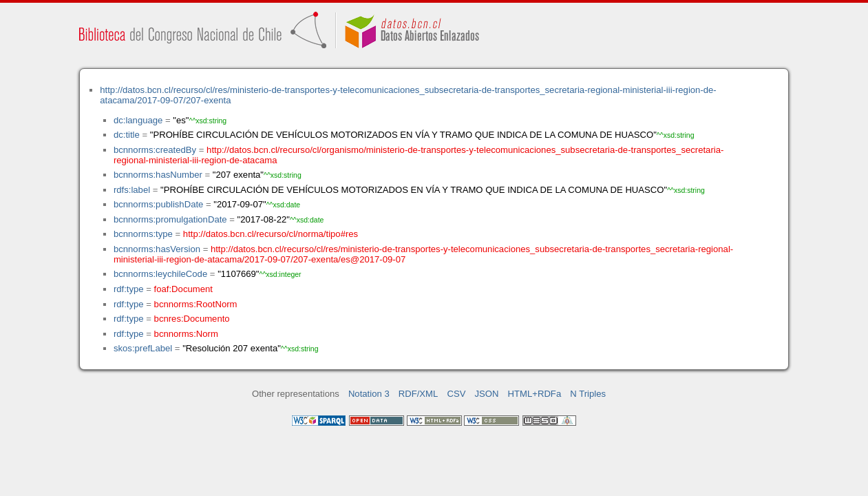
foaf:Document (183, 289)
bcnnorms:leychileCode (160, 274)
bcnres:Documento (192, 319)
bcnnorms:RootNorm (196, 304)
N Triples (588, 394)
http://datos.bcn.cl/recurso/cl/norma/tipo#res (271, 234)
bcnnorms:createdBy (155, 150)
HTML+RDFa (535, 394)
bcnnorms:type (143, 234)
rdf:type (129, 289)
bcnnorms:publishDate (158, 204)
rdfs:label (132, 190)
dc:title (127, 135)
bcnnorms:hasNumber (158, 175)
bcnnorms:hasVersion (157, 249)
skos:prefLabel (143, 348)
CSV (456, 394)
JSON (487, 394)
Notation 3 (369, 394)
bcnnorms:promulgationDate (170, 219)
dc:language (138, 120)
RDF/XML (419, 394)
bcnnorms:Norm (186, 334)
